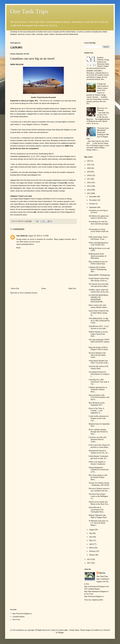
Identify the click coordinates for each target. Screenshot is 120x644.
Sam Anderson (22, 236)
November (93, 200)
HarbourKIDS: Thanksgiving (99, 275)
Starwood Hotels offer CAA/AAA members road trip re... (99, 397)
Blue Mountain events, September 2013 (97, 404)
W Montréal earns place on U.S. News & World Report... (98, 523)
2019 (89, 172)
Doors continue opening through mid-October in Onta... (98, 432)
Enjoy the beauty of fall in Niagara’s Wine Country (98, 348)
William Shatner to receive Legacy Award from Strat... (98, 334)
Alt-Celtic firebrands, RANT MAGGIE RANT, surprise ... (99, 342)
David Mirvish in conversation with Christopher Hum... (97, 510)
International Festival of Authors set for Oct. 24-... (99, 452)
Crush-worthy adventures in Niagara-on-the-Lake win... (99, 418)
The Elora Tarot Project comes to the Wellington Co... (98, 496)
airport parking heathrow (25, 244)
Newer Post (15, 288)
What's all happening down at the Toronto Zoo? (98, 244)
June (91, 537)
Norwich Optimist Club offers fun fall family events (97, 355)
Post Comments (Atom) (29, 293)
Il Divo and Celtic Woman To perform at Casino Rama (99, 446)
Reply (18, 248)
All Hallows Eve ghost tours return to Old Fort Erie (99, 217)
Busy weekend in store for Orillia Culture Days (98, 263)
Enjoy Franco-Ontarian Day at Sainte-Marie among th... (99, 313)
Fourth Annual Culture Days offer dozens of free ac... (99, 280)
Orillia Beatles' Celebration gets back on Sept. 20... (98, 457)
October (92, 204)
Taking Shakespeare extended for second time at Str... (99, 470)
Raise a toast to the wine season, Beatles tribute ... (99, 306)
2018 (89, 175)
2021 (89, 165)
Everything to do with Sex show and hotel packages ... (99, 224)
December (93, 197)
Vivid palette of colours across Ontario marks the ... (99, 232)
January (92, 555)
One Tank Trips (29, 11)
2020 (89, 168)
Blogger (61, 632)
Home (44, 288)
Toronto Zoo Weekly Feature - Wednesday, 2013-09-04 (99, 484)
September (93, 207)
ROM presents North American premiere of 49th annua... (98, 256)
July (91, 533)
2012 (89, 559)
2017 (89, 179)
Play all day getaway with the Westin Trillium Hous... (98, 477)
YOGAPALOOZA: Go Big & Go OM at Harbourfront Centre (99, 321)
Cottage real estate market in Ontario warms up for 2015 (103, 87)
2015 (89, 186)
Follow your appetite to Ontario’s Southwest (97, 463)
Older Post (72, 288)
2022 (89, 161)
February (93, 551)
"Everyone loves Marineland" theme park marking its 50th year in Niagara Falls (98, 133)
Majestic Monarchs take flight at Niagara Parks (98, 516)
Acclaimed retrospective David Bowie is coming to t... (99, 374)
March (92, 548)
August (92, 530)
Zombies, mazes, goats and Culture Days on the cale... (99, 291)
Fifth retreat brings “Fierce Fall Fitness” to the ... (98, 238)
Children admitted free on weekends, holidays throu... (98, 390)
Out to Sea (16, 620)
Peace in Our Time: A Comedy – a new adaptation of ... (96, 411)
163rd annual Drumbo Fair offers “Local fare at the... (99, 362)
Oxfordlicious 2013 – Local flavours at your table (99, 327)
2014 (89, 190)
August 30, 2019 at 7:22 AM (38, 236)
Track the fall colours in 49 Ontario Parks (98, 367)
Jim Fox (102, 573)
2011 (89, 563)
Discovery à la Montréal (102, 109)
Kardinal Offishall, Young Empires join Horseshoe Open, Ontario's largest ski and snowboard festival (98, 63)
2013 (89, 193)
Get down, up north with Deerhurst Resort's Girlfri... (97, 439)
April (91, 544)
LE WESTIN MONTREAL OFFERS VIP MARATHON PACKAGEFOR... (99, 298)
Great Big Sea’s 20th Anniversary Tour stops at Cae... (99, 382)
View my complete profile (94, 600)
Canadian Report (19, 617)
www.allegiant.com (69, 159)
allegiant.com (59, 209)
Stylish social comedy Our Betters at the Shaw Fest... (99, 503)
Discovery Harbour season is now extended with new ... (99, 490)
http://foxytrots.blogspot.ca (22, 614)
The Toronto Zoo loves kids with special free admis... (99, 285)
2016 (89, 183)
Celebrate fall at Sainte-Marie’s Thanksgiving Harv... (98, 269)
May (91, 540)
